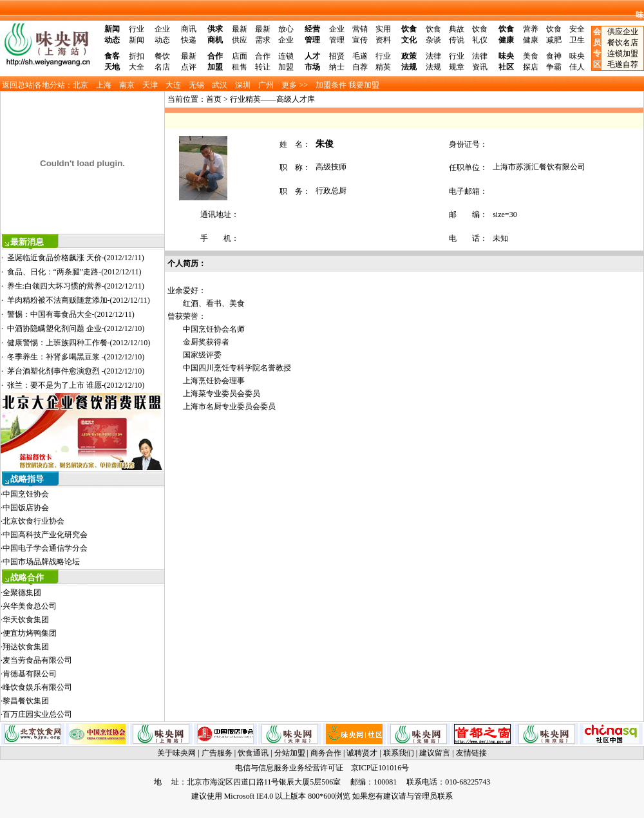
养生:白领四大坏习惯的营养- (76, 286)
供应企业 (623, 32)
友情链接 (471, 753)
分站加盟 (290, 753)
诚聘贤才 (362, 753)
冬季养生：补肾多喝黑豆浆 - (76, 357)
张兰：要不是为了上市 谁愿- (76, 385)
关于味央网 (176, 753)
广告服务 (217, 753)
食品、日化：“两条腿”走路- (74, 272)
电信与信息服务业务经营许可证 (289, 768)
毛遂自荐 (623, 64)
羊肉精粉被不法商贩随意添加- (79, 300)
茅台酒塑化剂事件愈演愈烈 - (76, 371)
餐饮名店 (623, 43)
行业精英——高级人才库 (272, 99)
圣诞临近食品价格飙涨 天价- (76, 258)
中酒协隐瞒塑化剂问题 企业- (76, 328)
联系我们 (399, 753)
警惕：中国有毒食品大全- (71, 314)
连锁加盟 (623, 53)
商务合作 (326, 753)
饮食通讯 (253, 753)
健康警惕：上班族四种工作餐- (79, 343)
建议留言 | (437, 753)
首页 (214, 99)
